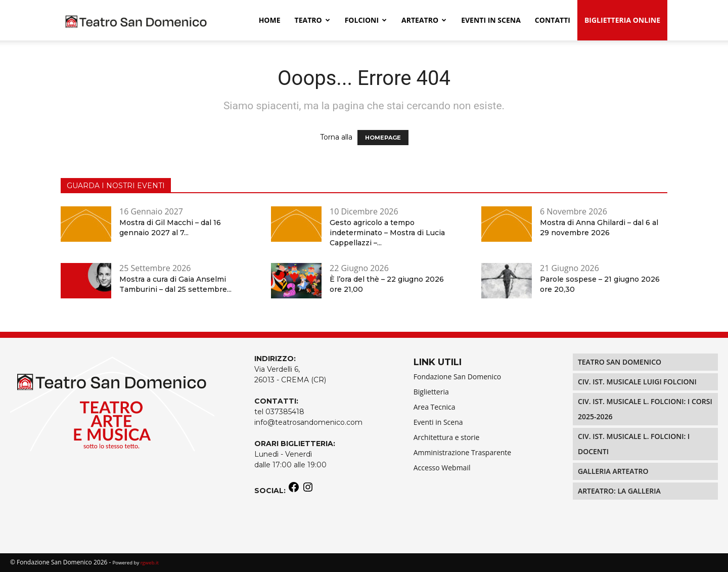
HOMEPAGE (383, 138)
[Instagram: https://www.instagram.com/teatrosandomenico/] (308, 491)
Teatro (312, 20)
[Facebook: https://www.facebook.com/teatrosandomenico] (294, 491)
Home (270, 20)
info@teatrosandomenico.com (308, 422)
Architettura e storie (447, 437)
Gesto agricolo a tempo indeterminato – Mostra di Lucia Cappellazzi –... (387, 233)
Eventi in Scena (438, 422)
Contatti (553, 20)
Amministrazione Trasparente (462, 452)
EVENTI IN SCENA (491, 20)
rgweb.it (150, 563)
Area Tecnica (435, 407)
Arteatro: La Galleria (619, 491)
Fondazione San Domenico (458, 377)
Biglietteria (431, 392)
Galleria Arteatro (613, 471)
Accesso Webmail (442, 468)
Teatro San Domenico (620, 362)
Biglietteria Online (622, 20)
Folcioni (366, 20)
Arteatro (424, 20)
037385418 (285, 412)
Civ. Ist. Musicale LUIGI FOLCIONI (637, 382)
